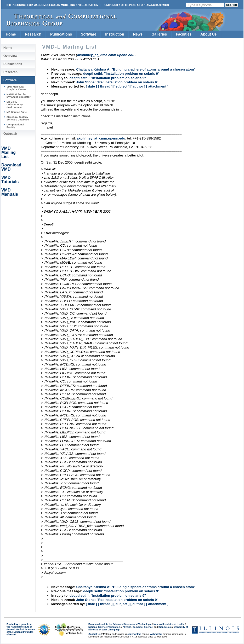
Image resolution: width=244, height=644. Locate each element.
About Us (208, 34)
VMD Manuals (10, 192)
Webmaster (156, 634)
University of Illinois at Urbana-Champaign (137, 5)
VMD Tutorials (10, 180)
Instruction (115, 34)
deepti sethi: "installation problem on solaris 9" (121, 74)
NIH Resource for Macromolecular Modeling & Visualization (52, 5)
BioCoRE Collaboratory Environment (15, 105)
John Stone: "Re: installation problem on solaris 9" (117, 82)
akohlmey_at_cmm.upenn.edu (101, 138)
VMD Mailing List (8, 152)
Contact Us (94, 634)
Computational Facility (15, 126)
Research (33, 34)
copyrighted (134, 634)
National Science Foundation (104, 627)
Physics (127, 627)
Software (89, 34)
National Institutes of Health (169, 624)
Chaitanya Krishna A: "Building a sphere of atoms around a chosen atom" (136, 69)
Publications (61, 34)
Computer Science (143, 627)
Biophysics (165, 627)
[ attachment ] (157, 86)
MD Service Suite (17, 112)
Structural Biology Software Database (18, 118)
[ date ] (91, 86)
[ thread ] (105, 86)
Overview (10, 56)
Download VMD (11, 167)
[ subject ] (121, 86)
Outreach (10, 134)
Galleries (159, 34)
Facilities (184, 34)
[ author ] (138, 86)
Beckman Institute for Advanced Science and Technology (120, 624)
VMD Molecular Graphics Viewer (16, 88)
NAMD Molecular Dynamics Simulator (19, 95)
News (138, 34)
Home (11, 34)
